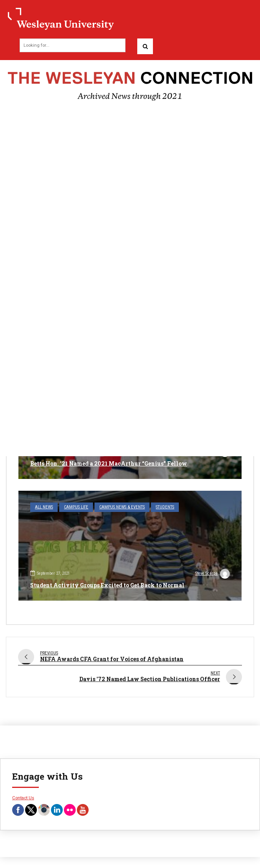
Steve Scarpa (213, 574)
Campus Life (76, 507)
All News (44, 507)
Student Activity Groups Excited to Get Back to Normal (107, 585)
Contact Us (23, 798)
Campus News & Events (122, 507)
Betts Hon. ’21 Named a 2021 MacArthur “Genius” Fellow (109, 463)
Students (165, 507)
